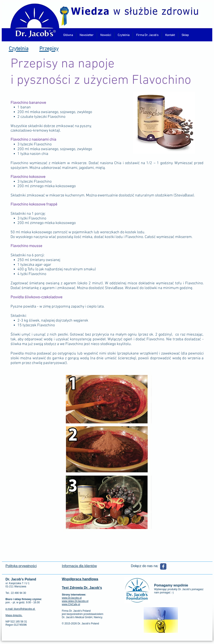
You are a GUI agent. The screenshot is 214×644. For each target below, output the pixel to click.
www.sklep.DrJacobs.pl (75, 601)
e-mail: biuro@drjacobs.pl (21, 609)
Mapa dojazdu (14, 615)
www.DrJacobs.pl (72, 598)
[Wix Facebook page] (163, 566)
